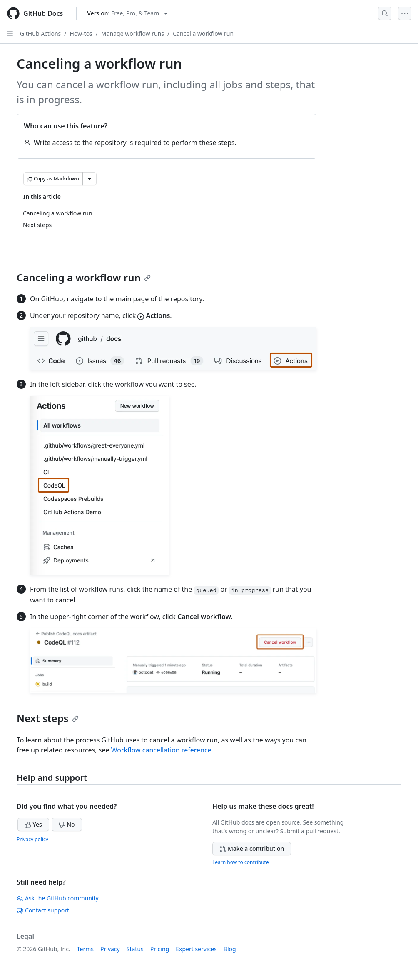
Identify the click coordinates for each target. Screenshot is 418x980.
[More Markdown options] (90, 179)
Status (135, 949)
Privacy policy (32, 839)
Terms (85, 949)
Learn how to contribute (241, 862)
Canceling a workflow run (84, 277)
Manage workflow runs (133, 34)
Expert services (196, 949)
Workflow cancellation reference (161, 750)
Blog (230, 949)
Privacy (110, 949)
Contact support (43, 910)
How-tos (81, 34)
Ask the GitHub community (58, 898)
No (67, 824)
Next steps (48, 718)
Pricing (160, 949)
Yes (33, 824)
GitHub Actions (40, 34)
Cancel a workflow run (203, 34)
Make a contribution (252, 849)
